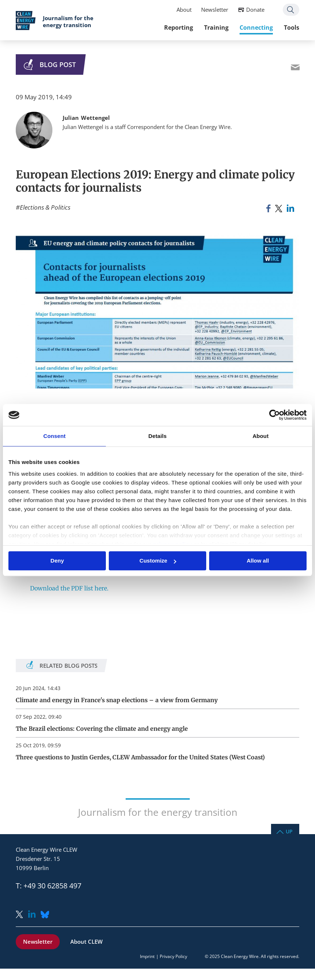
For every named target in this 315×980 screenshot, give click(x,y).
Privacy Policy (173, 956)
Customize (158, 561)
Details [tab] (157, 436)
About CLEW (86, 942)
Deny (57, 561)
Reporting (179, 27)
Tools (292, 27)
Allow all (258, 561)
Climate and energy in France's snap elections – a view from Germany (117, 700)
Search (291, 10)
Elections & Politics (45, 207)
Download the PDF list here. (69, 588)
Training (216, 27)
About (184, 10)
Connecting (256, 27)
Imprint (147, 956)
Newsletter (215, 10)
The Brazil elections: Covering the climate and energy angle (102, 729)
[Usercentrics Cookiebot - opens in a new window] (275, 415)
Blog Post (58, 65)
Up (289, 831)
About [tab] (260, 436)
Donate (255, 10)
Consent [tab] (54, 436)
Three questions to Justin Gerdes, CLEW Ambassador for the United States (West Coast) (140, 757)
